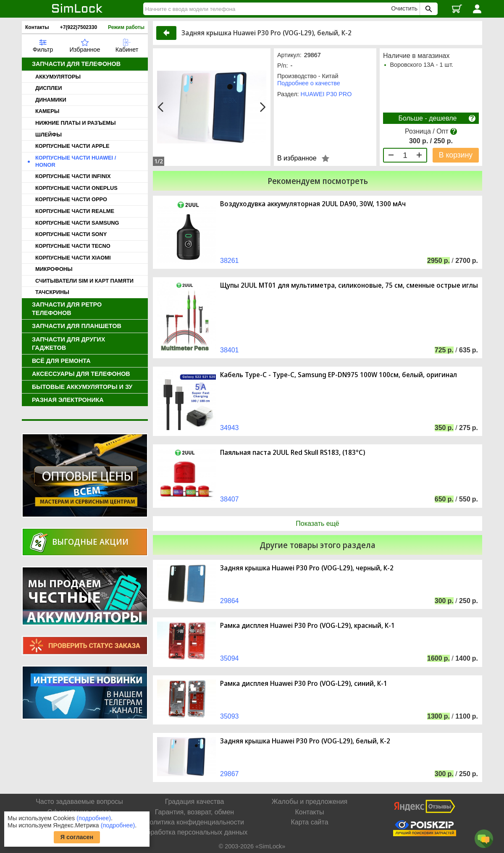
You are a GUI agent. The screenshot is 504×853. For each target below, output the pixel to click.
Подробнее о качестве (309, 83)
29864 (230, 601)
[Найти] (268, 9)
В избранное (297, 158)
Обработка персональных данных (194, 832)
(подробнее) (94, 818)
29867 (230, 774)
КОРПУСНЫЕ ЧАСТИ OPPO (71, 199)
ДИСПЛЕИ (49, 88)
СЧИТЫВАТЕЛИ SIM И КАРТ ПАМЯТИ (84, 281)
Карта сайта (309, 822)
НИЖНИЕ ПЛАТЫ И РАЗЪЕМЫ (76, 123)
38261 (230, 261)
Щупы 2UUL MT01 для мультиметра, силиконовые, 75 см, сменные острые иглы (349, 285)
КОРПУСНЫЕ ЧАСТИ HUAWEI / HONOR (76, 161)
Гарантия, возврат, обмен (194, 812)
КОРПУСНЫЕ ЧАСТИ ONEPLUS (76, 188)
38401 (230, 350)
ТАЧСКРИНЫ (52, 292)
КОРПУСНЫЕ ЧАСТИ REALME (75, 211)
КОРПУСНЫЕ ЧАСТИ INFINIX (73, 176)
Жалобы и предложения (310, 802)
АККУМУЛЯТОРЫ (58, 77)
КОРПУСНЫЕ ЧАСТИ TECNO (73, 246)
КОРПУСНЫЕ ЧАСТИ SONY (71, 234)
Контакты (37, 27)
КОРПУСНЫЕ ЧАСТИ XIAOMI (73, 258)
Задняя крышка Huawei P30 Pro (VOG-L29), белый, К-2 (305, 741)
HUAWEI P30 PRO (326, 94)
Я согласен (77, 837)
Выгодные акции (90, 542)
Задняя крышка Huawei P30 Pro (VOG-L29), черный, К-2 (307, 568)
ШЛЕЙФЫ (49, 135)
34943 (230, 428)
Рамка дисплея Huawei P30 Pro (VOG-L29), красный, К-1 (307, 626)
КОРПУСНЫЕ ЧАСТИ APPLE (72, 146)
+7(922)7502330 (79, 27)
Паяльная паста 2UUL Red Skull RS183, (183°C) (293, 453)
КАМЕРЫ (47, 111)
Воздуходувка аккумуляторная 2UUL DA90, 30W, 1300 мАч (313, 204)
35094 (230, 658)
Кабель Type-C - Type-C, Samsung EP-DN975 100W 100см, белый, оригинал (339, 375)
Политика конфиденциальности (194, 822)
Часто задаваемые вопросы (79, 802)
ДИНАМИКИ (51, 100)
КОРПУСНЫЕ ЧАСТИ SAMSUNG (77, 223)
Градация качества (195, 802)
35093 (230, 716)
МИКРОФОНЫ (54, 269)
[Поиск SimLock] (428, 9)
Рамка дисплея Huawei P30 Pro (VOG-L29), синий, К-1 (304, 684)
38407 (230, 499)
